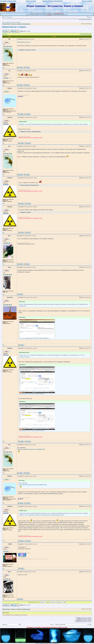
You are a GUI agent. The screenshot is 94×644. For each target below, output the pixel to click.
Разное (13, 24)
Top (3, 68)
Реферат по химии (25, 212)
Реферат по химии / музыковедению (30, 132)
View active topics (17, 22)
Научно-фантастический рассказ (29, 185)
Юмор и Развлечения (24, 24)
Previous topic (83, 34)
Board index (6, 24)
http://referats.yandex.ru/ (24, 42)
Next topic (89, 34)
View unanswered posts (7, 22)
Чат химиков (22, 557)
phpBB (41, 644)
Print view (5, 34)
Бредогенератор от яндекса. (14, 27)
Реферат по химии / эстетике (26, 50)
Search (89, 17)
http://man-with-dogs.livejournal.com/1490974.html (31, 449)
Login (4, 17)
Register (9, 17)
